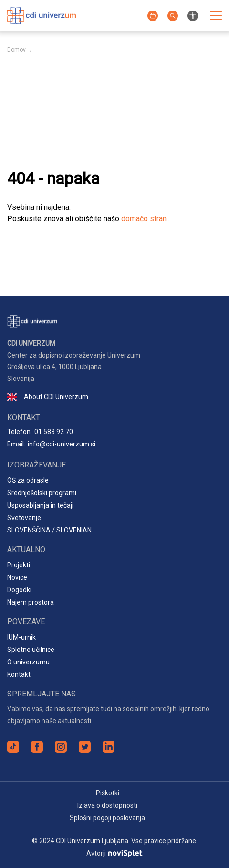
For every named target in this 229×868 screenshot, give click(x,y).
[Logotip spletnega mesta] (42, 15)
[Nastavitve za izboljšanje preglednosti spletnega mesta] (193, 15)
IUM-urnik (21, 637)
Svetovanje (24, 518)
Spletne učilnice (31, 650)
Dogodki (19, 590)
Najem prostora (31, 602)
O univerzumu (28, 662)
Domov (16, 50)
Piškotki (108, 793)
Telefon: (40, 432)
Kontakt (19, 674)
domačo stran (145, 219)
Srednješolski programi (42, 493)
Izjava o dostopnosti (107, 805)
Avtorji (114, 853)
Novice (17, 577)
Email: (51, 444)
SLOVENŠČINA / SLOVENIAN (49, 530)
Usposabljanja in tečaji (40, 505)
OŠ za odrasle (28, 480)
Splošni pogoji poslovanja (107, 818)
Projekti (19, 565)
